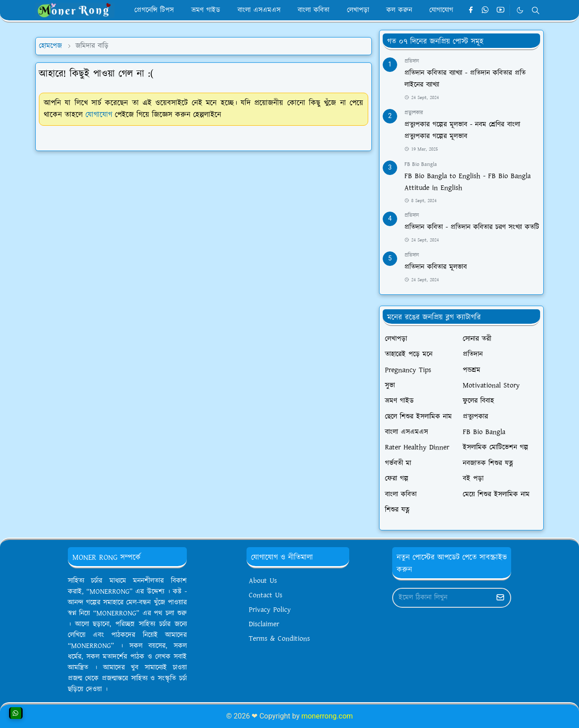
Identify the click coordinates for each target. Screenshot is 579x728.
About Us (263, 581)
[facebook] (471, 10)
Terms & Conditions (279, 639)
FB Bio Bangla (421, 164)
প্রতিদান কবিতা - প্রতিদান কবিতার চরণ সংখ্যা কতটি (472, 227)
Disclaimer (264, 624)
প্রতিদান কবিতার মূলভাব (436, 267)
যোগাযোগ (99, 115)
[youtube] (501, 10)
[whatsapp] (486, 10)
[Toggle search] (536, 10)
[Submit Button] (500, 598)
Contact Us (266, 595)
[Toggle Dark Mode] (520, 10)
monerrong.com (327, 716)
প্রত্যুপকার (414, 113)
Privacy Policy (270, 610)
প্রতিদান (412, 61)
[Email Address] (442, 598)
